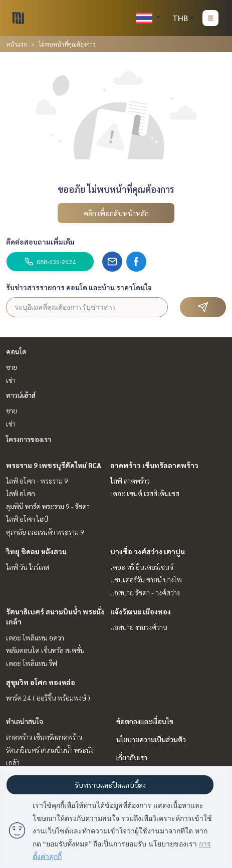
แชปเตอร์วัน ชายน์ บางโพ (146, 579)
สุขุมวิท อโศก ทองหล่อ (41, 682)
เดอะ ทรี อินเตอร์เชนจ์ (142, 567)
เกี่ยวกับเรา (132, 757)
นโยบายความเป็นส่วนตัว (151, 739)
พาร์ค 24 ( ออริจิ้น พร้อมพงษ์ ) (48, 698)
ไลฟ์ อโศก (21, 493)
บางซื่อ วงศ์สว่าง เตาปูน (148, 551)
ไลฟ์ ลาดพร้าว (130, 481)
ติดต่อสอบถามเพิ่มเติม (40, 242)
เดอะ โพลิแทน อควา (35, 637)
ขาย (12, 367)
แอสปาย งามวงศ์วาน (139, 627)
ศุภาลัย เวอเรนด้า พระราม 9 (45, 532)
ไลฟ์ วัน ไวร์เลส (28, 567)
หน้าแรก (17, 44)
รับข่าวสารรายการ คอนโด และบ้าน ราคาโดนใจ (79, 287)
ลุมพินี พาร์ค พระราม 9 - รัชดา (48, 506)
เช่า (11, 380)
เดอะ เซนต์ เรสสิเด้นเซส (145, 493)
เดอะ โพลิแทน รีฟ (32, 663)
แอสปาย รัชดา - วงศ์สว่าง (145, 592)
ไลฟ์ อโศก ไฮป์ (27, 519)
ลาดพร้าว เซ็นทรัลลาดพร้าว (154, 465)
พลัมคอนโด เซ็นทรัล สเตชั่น (45, 650)
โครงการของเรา (29, 439)
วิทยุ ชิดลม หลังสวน (36, 551)
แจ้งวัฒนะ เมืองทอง (141, 611)
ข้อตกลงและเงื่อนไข (145, 721)
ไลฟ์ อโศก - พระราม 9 (37, 481)
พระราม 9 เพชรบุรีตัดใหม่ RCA (54, 465)
